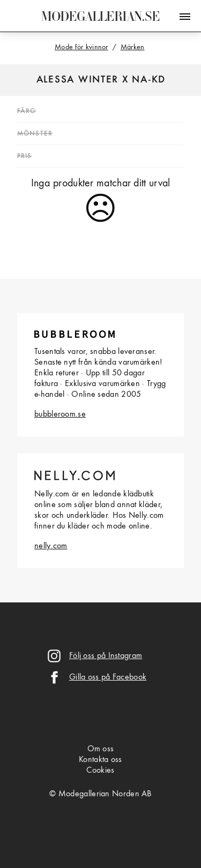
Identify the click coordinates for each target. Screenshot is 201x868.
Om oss (101, 749)
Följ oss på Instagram (106, 656)
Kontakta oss (100, 760)
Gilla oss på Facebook (108, 677)
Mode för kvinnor (81, 47)
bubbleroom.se (60, 414)
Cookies (100, 771)
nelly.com (51, 546)
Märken (133, 47)
